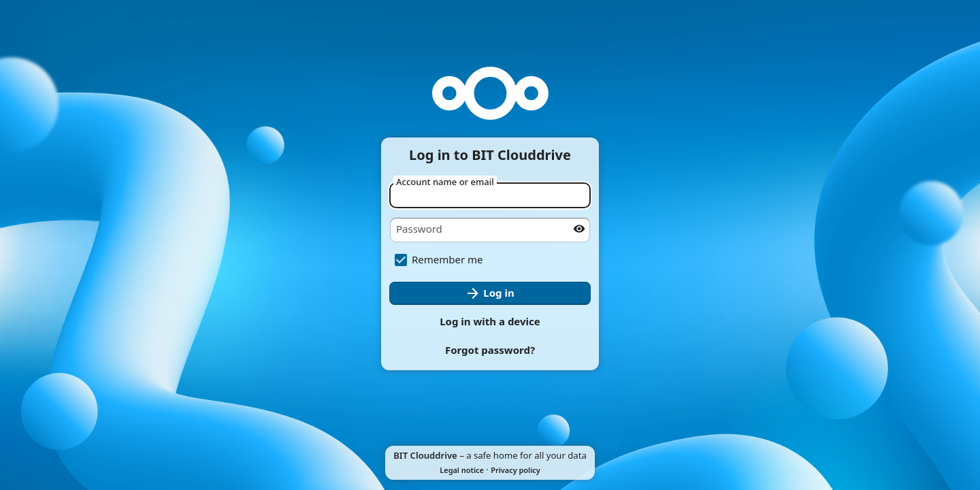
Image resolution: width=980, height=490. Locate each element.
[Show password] (579, 229)
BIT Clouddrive (425, 455)
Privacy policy (515, 470)
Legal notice (462, 470)
